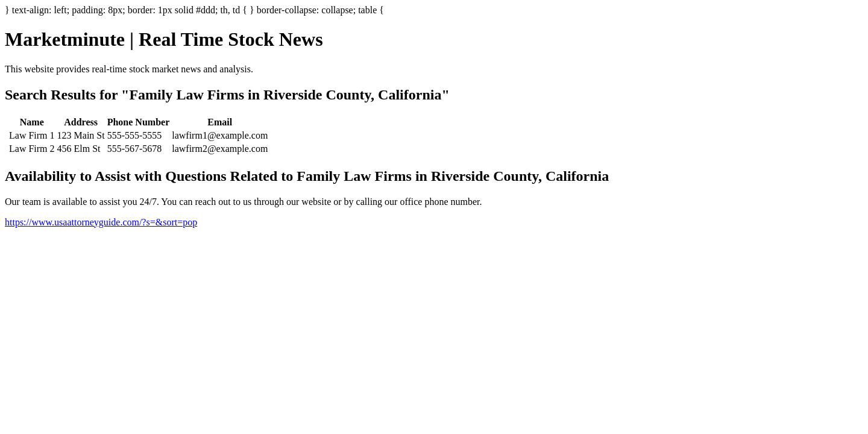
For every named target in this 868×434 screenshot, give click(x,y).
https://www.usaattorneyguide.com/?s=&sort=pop (101, 222)
